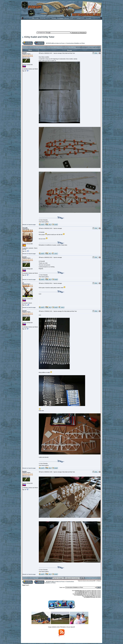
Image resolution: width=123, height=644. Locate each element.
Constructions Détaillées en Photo (75, 43)
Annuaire (67, 18)
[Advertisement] (62, 25)
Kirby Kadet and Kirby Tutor (38, 37)
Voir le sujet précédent (82, 47)
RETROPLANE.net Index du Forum (55, 43)
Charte (37, 18)
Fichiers (49, 18)
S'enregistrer (60, 18)
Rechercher (43, 18)
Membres (54, 18)
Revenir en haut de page (29, 225)
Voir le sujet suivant (94, 47)
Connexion (88, 18)
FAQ (33, 18)
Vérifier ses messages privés (77, 18)
